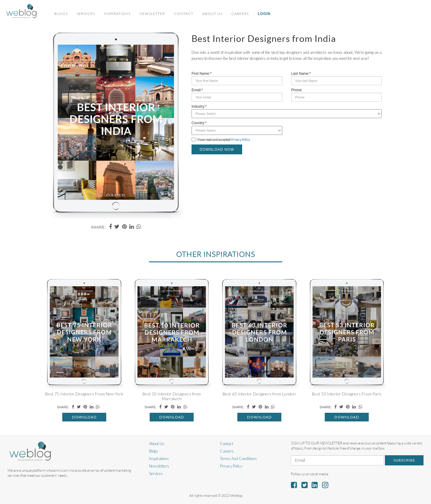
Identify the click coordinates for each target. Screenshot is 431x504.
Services (86, 14)
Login (264, 14)
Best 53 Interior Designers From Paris (347, 394)
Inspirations (117, 14)
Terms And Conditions (238, 459)
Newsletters (159, 466)
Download (84, 417)
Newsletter (152, 14)
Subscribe (404, 460)
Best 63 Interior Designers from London (259, 394)
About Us (212, 14)
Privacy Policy (240, 140)
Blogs (61, 14)
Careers (240, 14)
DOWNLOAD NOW (217, 150)
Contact (184, 14)
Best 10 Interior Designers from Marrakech (172, 396)
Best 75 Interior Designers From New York (84, 394)
